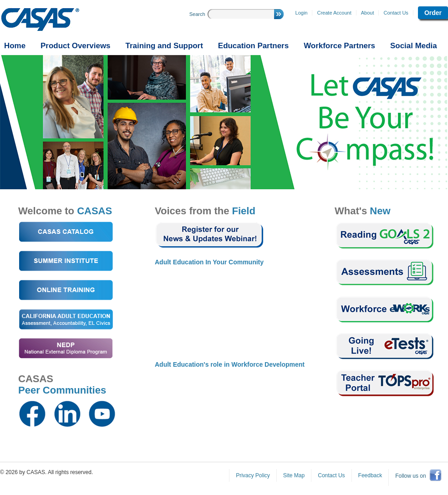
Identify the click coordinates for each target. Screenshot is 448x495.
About (368, 13)
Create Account (334, 13)
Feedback (370, 475)
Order (433, 13)
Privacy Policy (253, 475)
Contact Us (396, 13)
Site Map (294, 475)
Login (302, 13)
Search (197, 14)
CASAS (40, 20)
